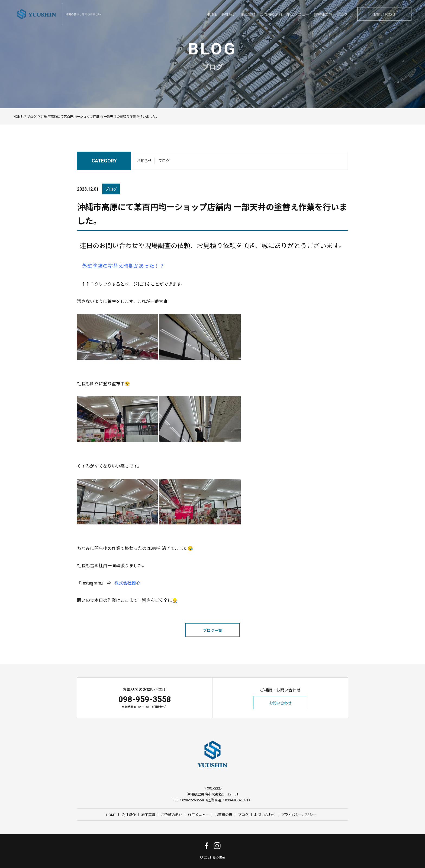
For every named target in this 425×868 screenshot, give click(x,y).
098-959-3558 (145, 699)
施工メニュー (198, 815)
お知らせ (144, 162)
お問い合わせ (280, 703)
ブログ (32, 116)
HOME (18, 116)
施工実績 (148, 815)
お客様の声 (223, 815)
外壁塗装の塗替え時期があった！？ (123, 276)
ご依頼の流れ (172, 815)
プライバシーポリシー (299, 815)
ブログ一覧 (212, 641)
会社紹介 (128, 815)
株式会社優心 (127, 593)
